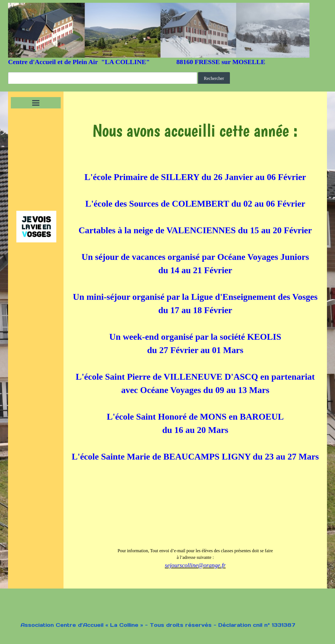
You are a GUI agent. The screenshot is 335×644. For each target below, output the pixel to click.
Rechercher (214, 78)
